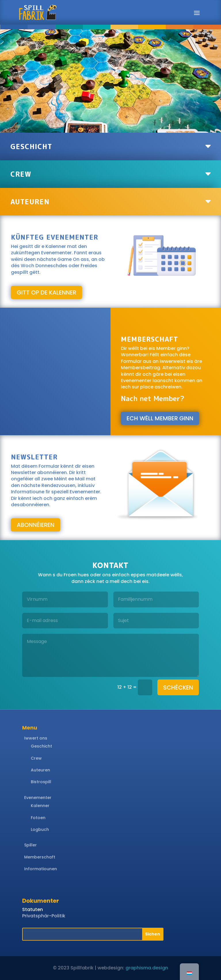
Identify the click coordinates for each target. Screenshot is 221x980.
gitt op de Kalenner (46, 292)
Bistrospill (41, 782)
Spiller (31, 845)
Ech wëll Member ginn (160, 418)
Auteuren (40, 770)
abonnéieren (36, 525)
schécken (178, 688)
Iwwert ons (36, 738)
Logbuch (40, 829)
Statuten (33, 909)
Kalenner (40, 806)
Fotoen (38, 818)
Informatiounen (41, 869)
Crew (36, 758)
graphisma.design (147, 968)
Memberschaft (40, 857)
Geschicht (41, 746)
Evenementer (38, 798)
